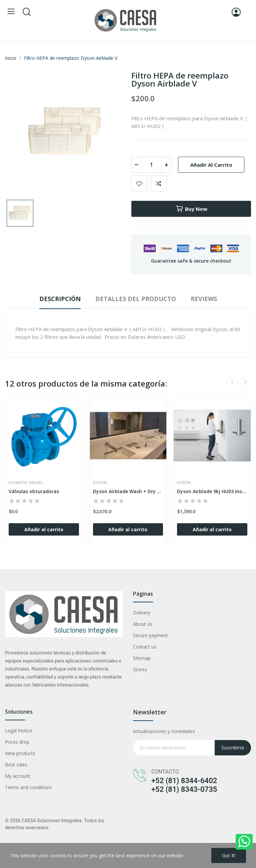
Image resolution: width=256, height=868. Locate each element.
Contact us (145, 647)
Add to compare (159, 183)
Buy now (191, 209)
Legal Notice (19, 731)
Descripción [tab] (60, 299)
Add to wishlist (139, 183)
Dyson (100, 483)
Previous (232, 382)
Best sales (16, 765)
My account (18, 776)
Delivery (142, 613)
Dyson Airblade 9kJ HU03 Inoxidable (212, 491)
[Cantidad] (151, 165)
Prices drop (17, 742)
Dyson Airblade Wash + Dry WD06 (128, 491)
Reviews (204, 299)
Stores (140, 669)
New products (20, 753)
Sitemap (142, 658)
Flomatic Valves (25, 483)
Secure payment (150, 635)
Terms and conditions (28, 787)
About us (143, 624)
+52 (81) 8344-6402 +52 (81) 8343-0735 (184, 785)
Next (245, 382)
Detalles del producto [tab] (136, 299)
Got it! (229, 855)
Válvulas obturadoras (34, 491)
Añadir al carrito (211, 165)
